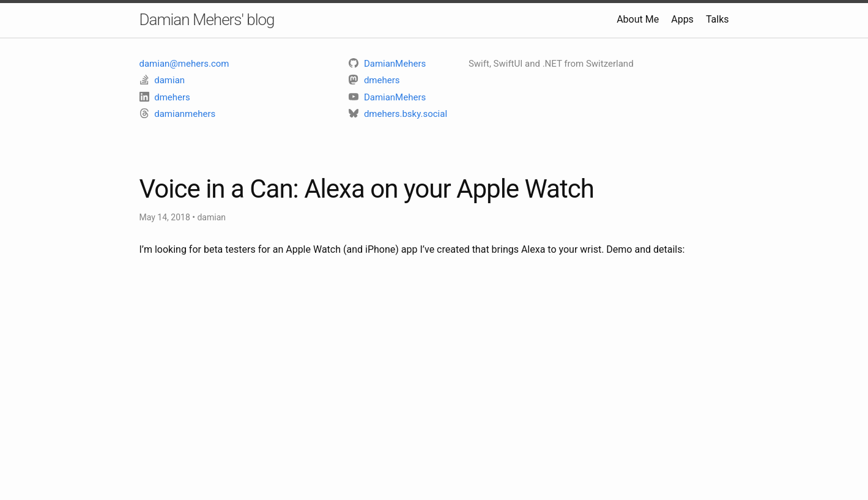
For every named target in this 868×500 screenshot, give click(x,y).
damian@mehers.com (184, 64)
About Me (638, 19)
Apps (682, 19)
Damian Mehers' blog (207, 20)
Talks (718, 19)
